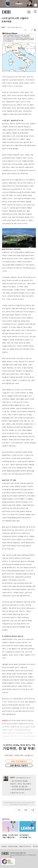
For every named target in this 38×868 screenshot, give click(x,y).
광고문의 (35, 846)
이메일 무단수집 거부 (25, 846)
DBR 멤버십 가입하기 (19, 765)
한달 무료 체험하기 (19, 761)
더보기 (25, 30)
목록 (26, 810)
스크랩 (32, 30)
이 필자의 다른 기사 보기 (17, 793)
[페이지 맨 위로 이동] (33, 822)
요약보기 (35, 30)
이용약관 (4, 846)
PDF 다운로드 (29, 30)
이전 (19, 810)
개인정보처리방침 (13, 846)
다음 (33, 810)
